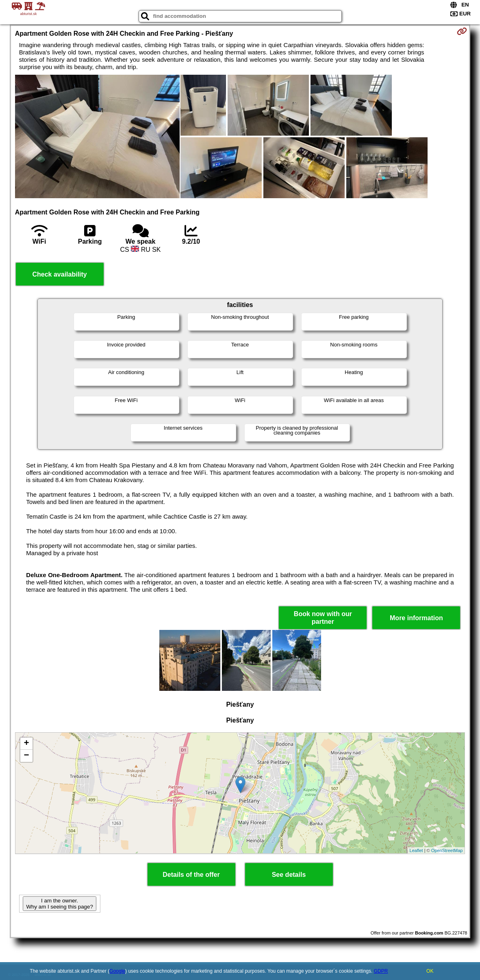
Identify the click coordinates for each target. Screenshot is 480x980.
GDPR (381, 971)
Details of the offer (191, 875)
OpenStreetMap (447, 850)
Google (117, 971)
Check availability (59, 274)
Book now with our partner (323, 618)
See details (289, 875)
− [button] (27, 756)
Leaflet (416, 850)
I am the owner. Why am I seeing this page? (59, 904)
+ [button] (27, 744)
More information (416, 618)
